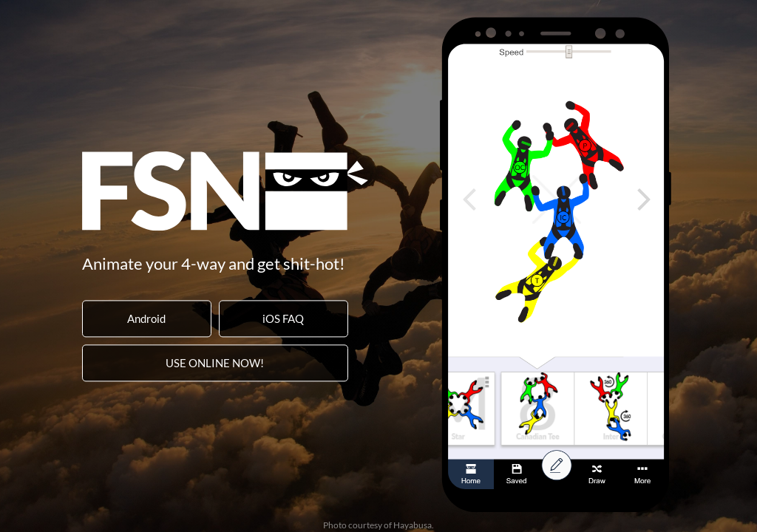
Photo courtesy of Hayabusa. (378, 525)
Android (146, 318)
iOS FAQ (283, 318)
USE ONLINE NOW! (215, 363)
